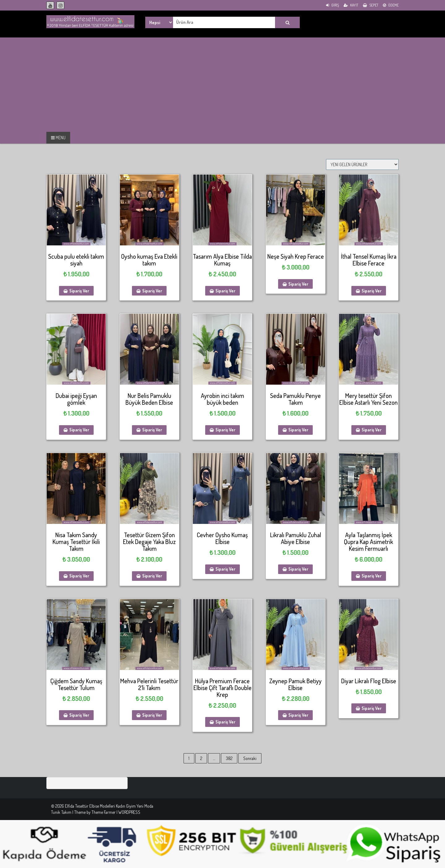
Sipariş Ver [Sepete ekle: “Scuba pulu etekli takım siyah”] (79, 291)
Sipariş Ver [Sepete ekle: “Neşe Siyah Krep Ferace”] (298, 284)
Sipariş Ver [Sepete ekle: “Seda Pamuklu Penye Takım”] (298, 430)
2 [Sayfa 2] (201, 758)
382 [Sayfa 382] (229, 758)
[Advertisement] (52, 84)
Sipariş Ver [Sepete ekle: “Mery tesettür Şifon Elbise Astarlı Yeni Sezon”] (372, 430)
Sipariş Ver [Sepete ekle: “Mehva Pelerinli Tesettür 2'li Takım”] (152, 715)
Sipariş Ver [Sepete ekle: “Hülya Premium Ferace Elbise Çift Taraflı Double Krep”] (225, 722)
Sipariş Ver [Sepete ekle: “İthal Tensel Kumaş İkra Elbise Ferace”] (372, 291)
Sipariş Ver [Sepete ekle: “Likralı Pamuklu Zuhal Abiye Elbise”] (298, 569)
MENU (58, 138)
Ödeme (391, 5)
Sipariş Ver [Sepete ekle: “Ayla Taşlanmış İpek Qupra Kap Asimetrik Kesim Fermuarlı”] (372, 576)
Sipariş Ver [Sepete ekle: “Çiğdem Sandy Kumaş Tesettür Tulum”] (79, 715)
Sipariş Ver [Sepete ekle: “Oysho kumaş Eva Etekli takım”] (152, 291)
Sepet (371, 5)
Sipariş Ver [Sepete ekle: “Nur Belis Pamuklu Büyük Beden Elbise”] (152, 430)
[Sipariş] (362, 164)
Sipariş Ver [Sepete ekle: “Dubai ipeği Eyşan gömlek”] (79, 430)
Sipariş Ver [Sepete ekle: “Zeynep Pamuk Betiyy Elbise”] (298, 715)
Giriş (333, 5)
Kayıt (351, 5)
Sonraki (250, 758)
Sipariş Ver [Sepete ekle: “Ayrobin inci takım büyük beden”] (225, 430)
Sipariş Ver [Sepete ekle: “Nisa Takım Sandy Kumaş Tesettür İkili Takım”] (79, 576)
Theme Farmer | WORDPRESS (116, 812)
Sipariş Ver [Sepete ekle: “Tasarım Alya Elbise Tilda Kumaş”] (225, 291)
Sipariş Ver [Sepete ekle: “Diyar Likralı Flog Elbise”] (372, 708)
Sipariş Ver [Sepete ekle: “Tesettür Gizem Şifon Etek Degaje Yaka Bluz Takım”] (152, 576)
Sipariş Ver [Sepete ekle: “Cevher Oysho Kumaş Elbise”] (225, 569)
